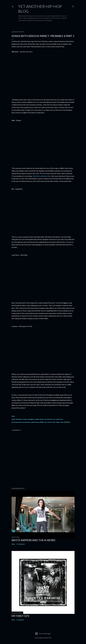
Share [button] (13, 416)
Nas (29, 422)
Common (25, 419)
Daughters (31, 419)
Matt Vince (48, 638)
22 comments (21, 544)
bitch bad (19, 419)
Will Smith (67, 422)
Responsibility (39, 422)
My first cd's (20, 616)
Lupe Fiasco (60, 419)
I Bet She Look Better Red (42, 176)
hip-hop (42, 419)
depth (37, 419)
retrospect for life (50, 422)
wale (62, 422)
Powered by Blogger (43, 634)
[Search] (73, 6)
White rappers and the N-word (33, 540)
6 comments (20, 620)
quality (33, 422)
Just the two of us (50, 419)
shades (58, 422)
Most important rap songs (19, 422)
